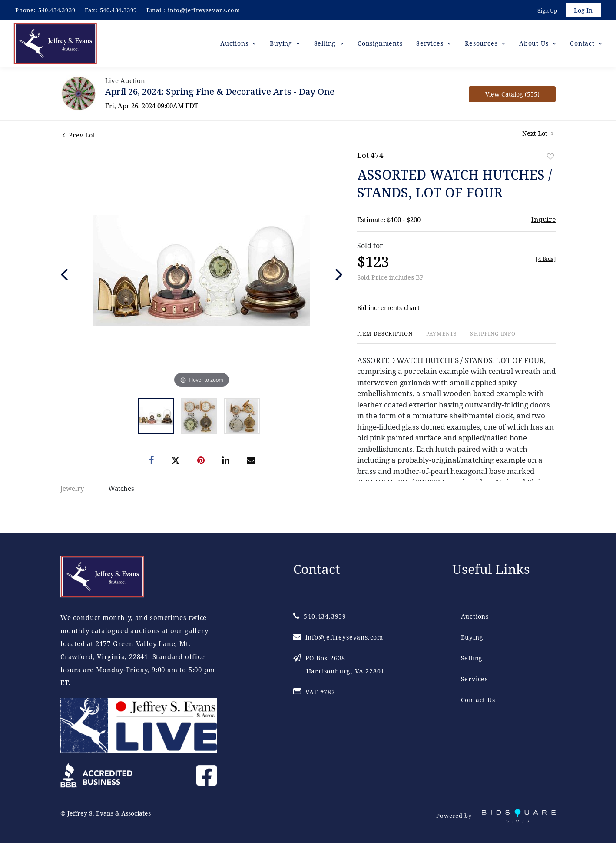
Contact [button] (583, 43)
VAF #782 (314, 692)
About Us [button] (535, 43)
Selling (472, 658)
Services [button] (431, 43)
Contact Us (478, 700)
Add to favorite (550, 156)
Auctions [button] (235, 43)
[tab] (385, 337)
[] (546, 259)
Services (474, 679)
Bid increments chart (389, 308)
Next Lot (538, 133)
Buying (472, 637)
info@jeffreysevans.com (204, 10)
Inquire (543, 219)
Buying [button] (282, 43)
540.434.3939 (57, 10)
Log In (583, 10)
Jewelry (72, 488)
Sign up (547, 10)
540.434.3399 (119, 10)
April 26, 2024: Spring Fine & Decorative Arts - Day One (220, 92)
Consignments (380, 43)
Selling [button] (326, 43)
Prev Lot (79, 135)
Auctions (475, 616)
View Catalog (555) (512, 94)
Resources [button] (482, 43)
